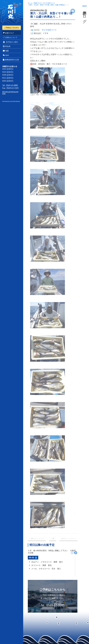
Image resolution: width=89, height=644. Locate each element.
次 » (68, 539)
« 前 (37, 539)
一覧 (53, 539)
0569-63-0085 (12, 85)
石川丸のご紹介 (10, 42)
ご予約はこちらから (12, 28)
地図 (6, 51)
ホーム (30, 3)
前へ (72, 553)
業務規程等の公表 (11, 60)
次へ (76, 553)
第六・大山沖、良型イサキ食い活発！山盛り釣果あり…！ (49, 5)
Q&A (6, 55)
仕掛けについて (10, 37)
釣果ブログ (8, 33)
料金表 (7, 46)
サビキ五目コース (49, 3)
